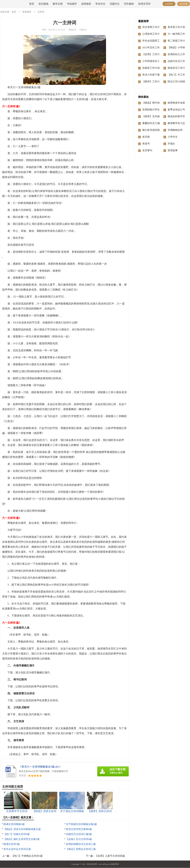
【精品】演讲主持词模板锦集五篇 (22, 829)
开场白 (171, 144)
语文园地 (43, 4)
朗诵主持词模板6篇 (14, 824)
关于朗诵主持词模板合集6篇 (81, 824)
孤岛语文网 (92, 864)
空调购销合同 (175, 130)
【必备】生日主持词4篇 (79, 839)
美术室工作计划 (176, 27)
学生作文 (100, 4)
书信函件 (72, 4)
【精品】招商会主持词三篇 (81, 849)
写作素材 (129, 4)
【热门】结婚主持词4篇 (17, 834)
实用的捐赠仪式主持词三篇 (81, 844)
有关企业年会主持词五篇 (17, 849)
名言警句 (147, 151)
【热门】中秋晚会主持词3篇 (27, 856)
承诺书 (146, 144)
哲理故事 (173, 151)
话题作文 (115, 4)
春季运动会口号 (176, 110)
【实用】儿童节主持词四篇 (110, 856)
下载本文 (83, 30)
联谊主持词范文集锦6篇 (79, 829)
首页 (32, 4)
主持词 (41, 12)
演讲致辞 (86, 4)
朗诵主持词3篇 (12, 844)
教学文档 (58, 4)
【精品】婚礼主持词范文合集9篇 (22, 839)
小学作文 (173, 137)
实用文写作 (144, 4)
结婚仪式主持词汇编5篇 (79, 834)
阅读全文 (73, 30)
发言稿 (146, 137)
